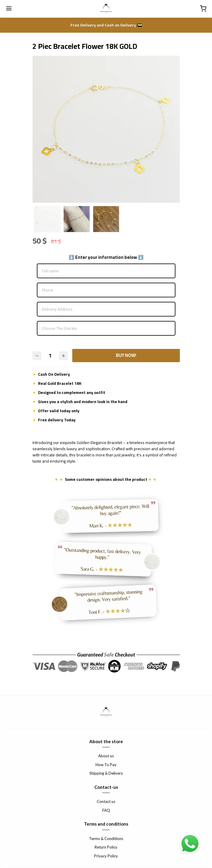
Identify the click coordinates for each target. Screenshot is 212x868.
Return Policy (106, 847)
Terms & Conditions (106, 839)
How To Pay (106, 765)
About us (106, 756)
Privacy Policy (106, 856)
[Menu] (9, 9)
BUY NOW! (126, 355)
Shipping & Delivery (106, 773)
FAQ (106, 810)
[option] (106, 129)
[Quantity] (50, 356)
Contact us (106, 801)
